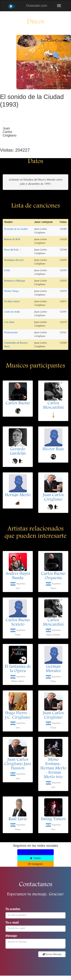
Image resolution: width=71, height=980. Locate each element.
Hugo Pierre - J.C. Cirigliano (18, 715)
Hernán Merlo (18, 495)
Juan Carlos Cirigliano (53, 497)
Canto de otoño (12, 312)
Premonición (11, 333)
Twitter (35, 858)
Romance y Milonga (15, 281)
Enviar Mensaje (52, 954)
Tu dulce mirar (12, 302)
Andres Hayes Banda (18, 576)
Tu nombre (13, 910)
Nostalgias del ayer (14, 260)
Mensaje (11, 936)
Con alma (9, 322)
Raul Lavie (18, 819)
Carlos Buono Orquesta (53, 576)
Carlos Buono (18, 403)
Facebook (35, 852)
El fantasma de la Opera (18, 669)
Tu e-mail (12, 923)
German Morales (53, 669)
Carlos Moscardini (53, 406)
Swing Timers (53, 819)
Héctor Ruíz (53, 449)
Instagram (36, 864)
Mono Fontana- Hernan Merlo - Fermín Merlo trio (53, 768)
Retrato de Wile (12, 239)
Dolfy (7, 271)
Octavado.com (36, 6)
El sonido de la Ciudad (16, 229)
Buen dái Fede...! (12, 250)
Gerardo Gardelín (18, 452)
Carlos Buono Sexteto (18, 623)
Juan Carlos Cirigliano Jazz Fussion (18, 764)
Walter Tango (11, 291)
